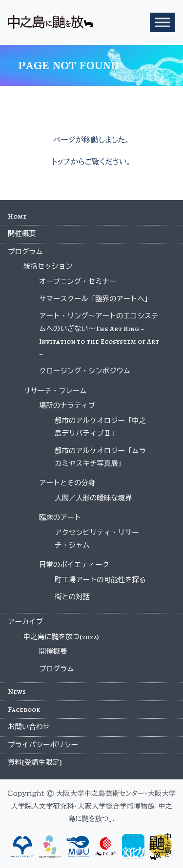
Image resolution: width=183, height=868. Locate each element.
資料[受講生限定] (35, 762)
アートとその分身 (67, 483)
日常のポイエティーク (74, 565)
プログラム (25, 252)
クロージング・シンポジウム (85, 371)
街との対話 (72, 597)
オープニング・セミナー (78, 281)
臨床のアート (60, 517)
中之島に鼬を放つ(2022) (61, 637)
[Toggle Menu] (163, 22)
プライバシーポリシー (43, 745)
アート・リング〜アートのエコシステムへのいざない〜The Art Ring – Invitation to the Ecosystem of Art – (99, 335)
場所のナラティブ (67, 406)
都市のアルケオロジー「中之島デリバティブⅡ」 (100, 427)
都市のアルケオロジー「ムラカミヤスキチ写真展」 (100, 457)
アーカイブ (25, 622)
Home (17, 216)
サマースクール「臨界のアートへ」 (95, 299)
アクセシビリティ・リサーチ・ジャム (97, 539)
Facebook (24, 709)
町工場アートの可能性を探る (100, 580)
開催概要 (22, 234)
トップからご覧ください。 (91, 162)
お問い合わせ (29, 727)
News (17, 691)
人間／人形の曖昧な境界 (93, 498)
